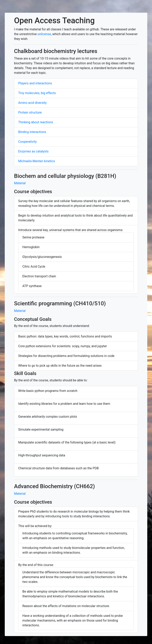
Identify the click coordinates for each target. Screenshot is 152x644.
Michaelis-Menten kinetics (37, 161)
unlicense (44, 34)
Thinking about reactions (36, 122)
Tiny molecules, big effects (37, 93)
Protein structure (30, 112)
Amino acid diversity (32, 103)
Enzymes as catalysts (33, 151)
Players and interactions (35, 83)
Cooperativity (28, 142)
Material (20, 183)
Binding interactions (32, 132)
